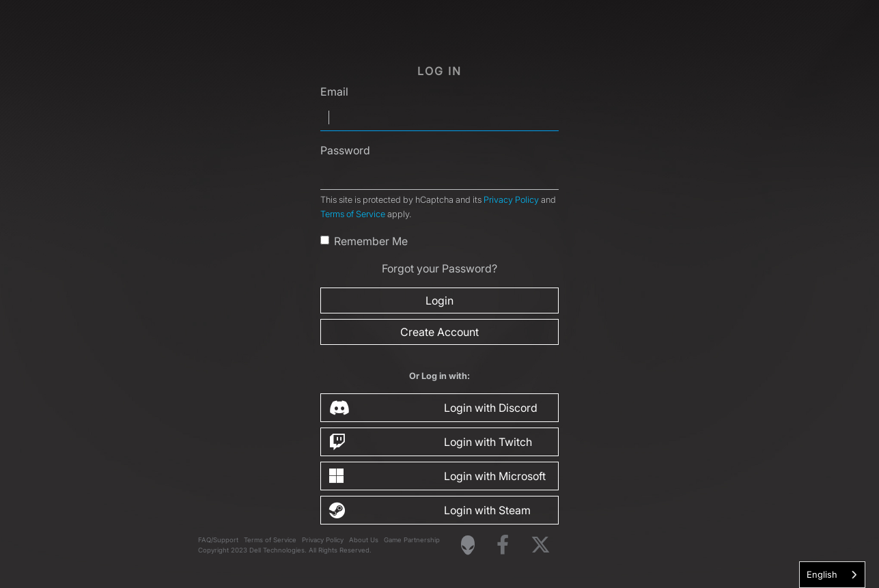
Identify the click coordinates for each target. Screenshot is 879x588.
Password (345, 150)
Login (439, 300)
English (822, 574)
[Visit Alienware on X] (541, 545)
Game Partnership (412, 540)
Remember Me (371, 241)
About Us (364, 540)
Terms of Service (353, 214)
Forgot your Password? (439, 268)
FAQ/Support (218, 540)
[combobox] (832, 575)
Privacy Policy (511, 200)
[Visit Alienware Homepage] (468, 545)
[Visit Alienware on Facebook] (503, 545)
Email (334, 92)
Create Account (439, 332)
